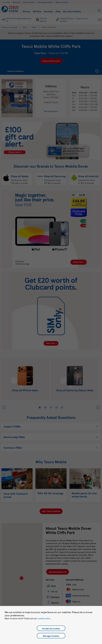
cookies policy (44, 618)
